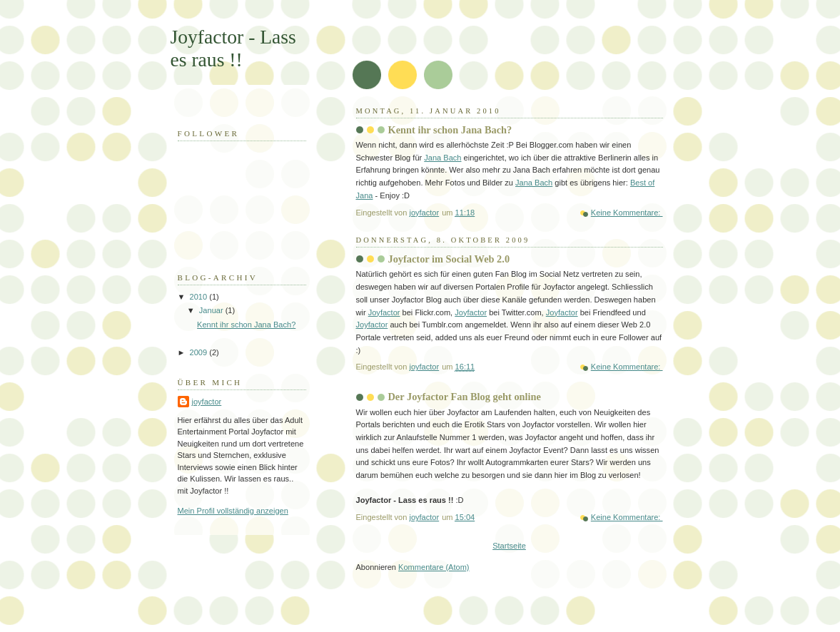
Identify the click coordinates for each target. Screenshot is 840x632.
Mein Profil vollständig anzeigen (233, 511)
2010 (200, 297)
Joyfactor (384, 312)
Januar (212, 310)
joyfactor (207, 402)
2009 (200, 352)
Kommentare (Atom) (434, 567)
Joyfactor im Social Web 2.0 (449, 259)
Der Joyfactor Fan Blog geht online (465, 397)
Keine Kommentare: (627, 213)
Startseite (509, 546)
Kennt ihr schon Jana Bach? (450, 130)
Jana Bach (442, 158)
